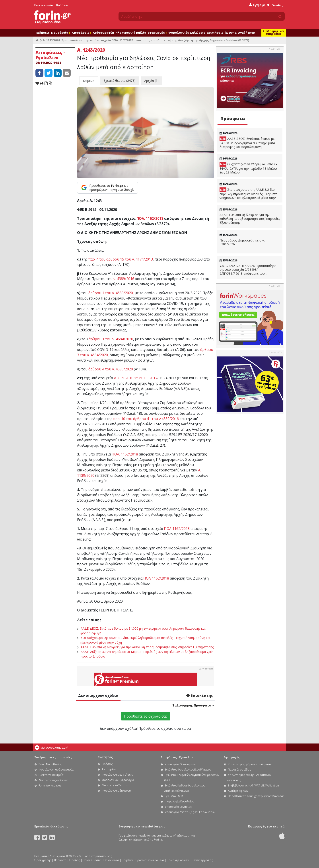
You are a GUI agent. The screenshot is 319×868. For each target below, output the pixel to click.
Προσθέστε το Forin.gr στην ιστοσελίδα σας (256, 796)
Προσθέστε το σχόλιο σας (146, 716)
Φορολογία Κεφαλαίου (180, 801)
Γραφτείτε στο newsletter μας (137, 836)
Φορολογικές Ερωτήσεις (117, 775)
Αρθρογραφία (103, 33)
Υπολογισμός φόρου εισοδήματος (250, 764)
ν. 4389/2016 (124, 279)
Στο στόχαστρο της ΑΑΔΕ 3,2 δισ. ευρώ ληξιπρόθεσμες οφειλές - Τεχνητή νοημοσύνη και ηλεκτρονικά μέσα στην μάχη (248, 194)
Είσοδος (275, 5)
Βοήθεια (62, 5)
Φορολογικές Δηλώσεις (187, 33)
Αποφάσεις (82, 33)
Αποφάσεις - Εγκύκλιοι (177, 757)
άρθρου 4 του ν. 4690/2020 (111, 369)
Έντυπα (231, 33)
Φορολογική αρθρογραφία (56, 770)
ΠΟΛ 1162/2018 (177, 529)
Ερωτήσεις (215, 33)
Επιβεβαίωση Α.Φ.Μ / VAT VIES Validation (253, 785)
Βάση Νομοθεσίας (50, 764)
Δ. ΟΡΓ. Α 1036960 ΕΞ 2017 (136, 378)
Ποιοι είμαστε (92, 860)
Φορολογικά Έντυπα (115, 785)
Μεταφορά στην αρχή (54, 748)
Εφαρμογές (157, 33)
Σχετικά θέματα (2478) (119, 81)
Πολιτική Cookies (178, 860)
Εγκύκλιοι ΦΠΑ (174, 796)
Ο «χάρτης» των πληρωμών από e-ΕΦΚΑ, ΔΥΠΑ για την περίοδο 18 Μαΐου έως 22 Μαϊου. (248, 168)
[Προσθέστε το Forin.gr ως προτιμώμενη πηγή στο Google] (108, 188)
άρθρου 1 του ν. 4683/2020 (111, 293)
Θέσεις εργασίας (202, 860)
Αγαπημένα (109, 769)
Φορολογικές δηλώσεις (53, 780)
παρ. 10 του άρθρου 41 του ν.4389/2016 (146, 419)
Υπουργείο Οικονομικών (180, 764)
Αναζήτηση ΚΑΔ (238, 791)
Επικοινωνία (44, 5)
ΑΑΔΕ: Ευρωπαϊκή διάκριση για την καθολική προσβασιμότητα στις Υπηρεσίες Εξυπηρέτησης (147, 647)
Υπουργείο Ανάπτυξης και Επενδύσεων (190, 812)
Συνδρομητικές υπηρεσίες (274, 32)
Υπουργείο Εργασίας (178, 807)
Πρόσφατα (233, 118)
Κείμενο (89, 81)
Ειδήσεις (43, 33)
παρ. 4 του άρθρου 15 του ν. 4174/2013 (121, 259)
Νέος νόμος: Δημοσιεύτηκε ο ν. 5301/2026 (242, 242)
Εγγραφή (257, 5)
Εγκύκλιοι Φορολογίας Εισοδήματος (188, 770)
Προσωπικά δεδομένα (150, 860)
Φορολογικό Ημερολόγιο (118, 780)
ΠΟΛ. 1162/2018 (150, 218)
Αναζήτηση (247, 33)
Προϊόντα (60, 860)
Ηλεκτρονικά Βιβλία (131, 33)
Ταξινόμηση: (193, 705)
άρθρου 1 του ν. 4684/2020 (111, 339)
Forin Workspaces (50, 785)
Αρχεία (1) (151, 81)
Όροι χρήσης (43, 860)
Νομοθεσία (61, 33)
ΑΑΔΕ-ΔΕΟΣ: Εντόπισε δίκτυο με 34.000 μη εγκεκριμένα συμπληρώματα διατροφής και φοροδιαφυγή (247, 143)
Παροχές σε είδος (239, 770)
